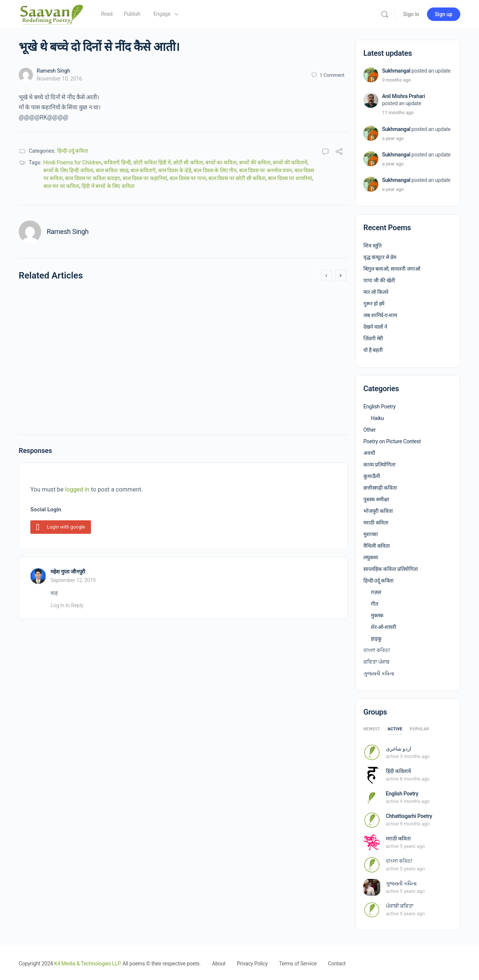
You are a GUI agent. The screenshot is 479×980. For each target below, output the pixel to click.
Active (395, 729)
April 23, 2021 (63, 380)
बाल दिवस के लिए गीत (215, 170)
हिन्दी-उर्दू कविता (73, 151)
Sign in (411, 14)
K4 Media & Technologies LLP (87, 964)
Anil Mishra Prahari (404, 96)
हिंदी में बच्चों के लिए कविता (108, 186)
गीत (375, 604)
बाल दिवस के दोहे (175, 170)
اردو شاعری (399, 749)
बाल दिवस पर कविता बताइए (93, 178)
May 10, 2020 (231, 402)
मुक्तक (377, 615)
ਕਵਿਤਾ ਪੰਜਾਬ (376, 662)
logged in (77, 489)
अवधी (369, 453)
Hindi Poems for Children (72, 162)
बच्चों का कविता (221, 162)
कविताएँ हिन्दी (117, 162)
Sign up (444, 14)
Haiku (377, 418)
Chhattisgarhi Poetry (409, 816)
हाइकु (376, 639)
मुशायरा (371, 534)
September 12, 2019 (73, 580)
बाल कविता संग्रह (112, 170)
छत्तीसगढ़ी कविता (380, 488)
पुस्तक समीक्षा (376, 499)
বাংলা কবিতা (377, 650)
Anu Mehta (61, 372)
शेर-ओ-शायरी (384, 627)
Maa (205, 305)
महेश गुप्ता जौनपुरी (68, 572)
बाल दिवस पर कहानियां (145, 178)
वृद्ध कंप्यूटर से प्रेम (380, 257)
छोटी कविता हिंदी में (152, 162)
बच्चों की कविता (255, 162)
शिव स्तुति (373, 246)
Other (370, 430)
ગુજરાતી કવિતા (379, 673)
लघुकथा (371, 557)
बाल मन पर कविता (61, 186)
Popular (419, 729)
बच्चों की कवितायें (290, 162)
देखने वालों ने (375, 327)
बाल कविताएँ (143, 170)
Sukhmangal (396, 71)
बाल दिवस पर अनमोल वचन (266, 170)
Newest (372, 729)
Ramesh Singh (53, 71)
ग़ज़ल (376, 592)
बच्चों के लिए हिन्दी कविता (68, 170)
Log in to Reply (67, 605)
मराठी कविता (376, 523)
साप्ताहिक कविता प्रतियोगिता (391, 569)
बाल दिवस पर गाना (188, 178)
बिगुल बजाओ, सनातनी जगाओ (392, 269)
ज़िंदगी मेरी (373, 338)
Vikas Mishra (232, 395)
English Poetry (379, 407)
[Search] (385, 14)
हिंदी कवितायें (398, 771)
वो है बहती (373, 350)
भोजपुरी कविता (378, 511)
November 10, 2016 (59, 79)
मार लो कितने (376, 292)
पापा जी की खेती (379, 280)
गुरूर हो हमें (374, 304)
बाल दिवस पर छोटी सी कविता (237, 178)
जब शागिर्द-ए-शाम (380, 315)
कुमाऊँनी (372, 476)
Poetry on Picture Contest (392, 441)
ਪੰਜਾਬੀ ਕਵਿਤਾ (400, 906)
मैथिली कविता (377, 546)
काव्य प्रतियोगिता (379, 465)
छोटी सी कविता (188, 162)
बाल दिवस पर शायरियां (290, 178)
